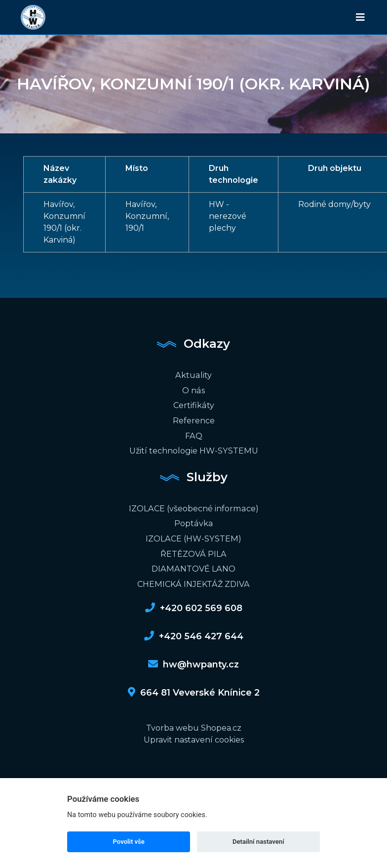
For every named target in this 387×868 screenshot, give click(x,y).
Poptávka (194, 521)
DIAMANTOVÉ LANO (193, 565)
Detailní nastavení (258, 842)
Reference (194, 419)
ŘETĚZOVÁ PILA (193, 551)
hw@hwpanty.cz (193, 661)
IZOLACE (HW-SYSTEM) (194, 536)
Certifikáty (193, 404)
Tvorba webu (173, 724)
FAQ (193, 434)
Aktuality (193, 375)
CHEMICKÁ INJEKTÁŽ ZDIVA (193, 580)
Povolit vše (129, 842)
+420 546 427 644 (194, 632)
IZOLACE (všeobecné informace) (193, 506)
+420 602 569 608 (194, 604)
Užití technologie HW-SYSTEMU (193, 449)
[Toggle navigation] (360, 17)
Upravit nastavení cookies (194, 736)
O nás (194, 390)
